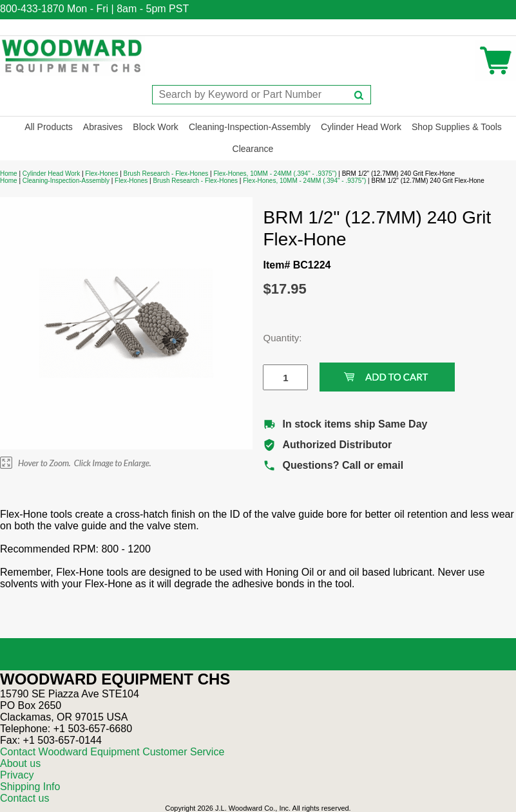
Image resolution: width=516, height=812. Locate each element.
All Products (49, 127)
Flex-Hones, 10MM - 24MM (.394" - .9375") (275, 174)
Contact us (24, 798)
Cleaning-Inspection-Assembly (250, 127)
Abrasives (103, 127)
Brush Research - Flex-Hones (166, 174)
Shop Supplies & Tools (457, 127)
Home (9, 174)
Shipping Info (30, 787)
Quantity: (276, 338)
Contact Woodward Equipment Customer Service (112, 752)
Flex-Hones (101, 174)
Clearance (253, 149)
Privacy (17, 775)
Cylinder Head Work (361, 127)
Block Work (156, 127)
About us (20, 763)
